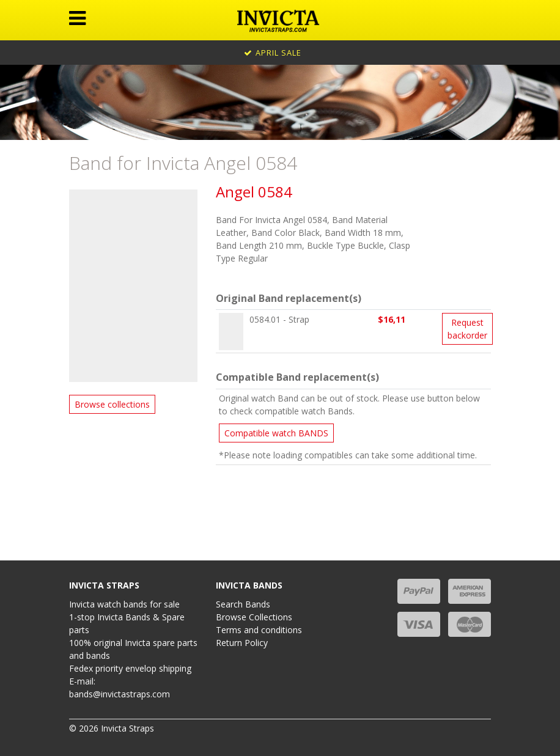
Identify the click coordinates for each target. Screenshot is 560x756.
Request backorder (467, 329)
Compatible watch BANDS (276, 433)
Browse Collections (254, 617)
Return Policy (242, 643)
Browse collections (112, 404)
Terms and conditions (259, 630)
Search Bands (243, 604)
